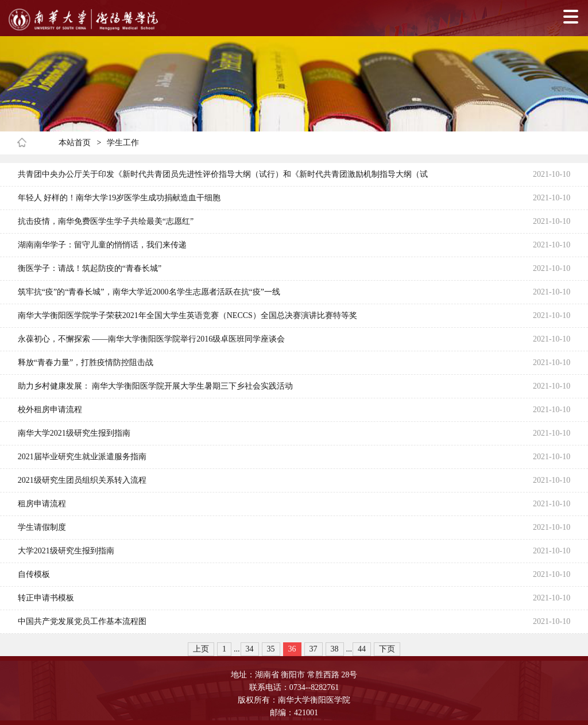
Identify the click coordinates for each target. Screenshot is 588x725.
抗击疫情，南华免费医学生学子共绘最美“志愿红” (106, 221)
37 (314, 649)
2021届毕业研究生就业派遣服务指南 (82, 457)
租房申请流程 (42, 504)
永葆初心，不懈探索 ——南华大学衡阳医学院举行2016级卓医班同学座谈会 (152, 339)
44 (362, 649)
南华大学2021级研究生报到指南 (74, 433)
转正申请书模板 (46, 598)
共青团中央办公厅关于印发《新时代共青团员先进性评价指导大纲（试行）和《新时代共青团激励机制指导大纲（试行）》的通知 (223, 178)
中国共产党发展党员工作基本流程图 (82, 621)
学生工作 (123, 143)
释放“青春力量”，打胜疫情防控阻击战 (86, 362)
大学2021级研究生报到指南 (66, 551)
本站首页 (75, 143)
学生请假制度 (42, 527)
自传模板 (34, 574)
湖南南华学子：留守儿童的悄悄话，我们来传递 (102, 245)
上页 (201, 649)
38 (335, 649)
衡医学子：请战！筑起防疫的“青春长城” (90, 268)
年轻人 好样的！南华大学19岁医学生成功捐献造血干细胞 (119, 198)
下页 (387, 649)
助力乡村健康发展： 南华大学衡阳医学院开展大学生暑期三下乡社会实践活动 (156, 386)
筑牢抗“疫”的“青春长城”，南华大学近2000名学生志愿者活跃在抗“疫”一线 (149, 292)
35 (271, 649)
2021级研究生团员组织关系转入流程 (82, 480)
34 (250, 649)
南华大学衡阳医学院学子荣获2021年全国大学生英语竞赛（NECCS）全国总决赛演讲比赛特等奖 (187, 315)
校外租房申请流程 (50, 410)
